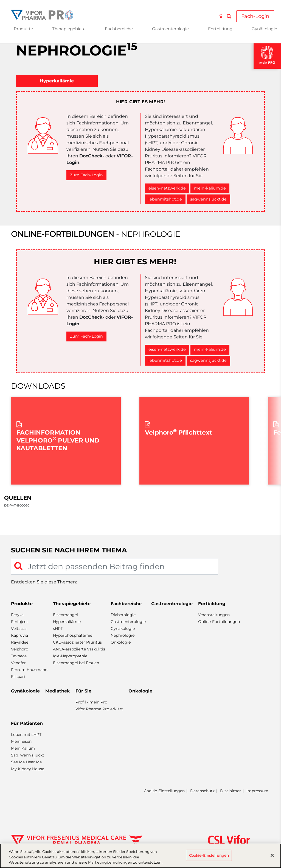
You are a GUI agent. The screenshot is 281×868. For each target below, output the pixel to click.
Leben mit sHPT (26, 735)
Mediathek (58, 691)
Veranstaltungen (214, 615)
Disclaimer (231, 791)
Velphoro (20, 649)
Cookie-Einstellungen (164, 791)
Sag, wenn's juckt (28, 755)
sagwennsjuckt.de (208, 199)
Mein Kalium (23, 748)
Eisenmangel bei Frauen (76, 663)
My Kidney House (28, 769)
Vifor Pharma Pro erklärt (99, 709)
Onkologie (121, 642)
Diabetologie (123, 615)
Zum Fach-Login (86, 175)
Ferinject (19, 622)
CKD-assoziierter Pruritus (77, 642)
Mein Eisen (21, 741)
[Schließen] (272, 855)
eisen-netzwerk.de (167, 188)
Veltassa (19, 628)
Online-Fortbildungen (219, 622)
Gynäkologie (123, 628)
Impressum (257, 791)
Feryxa (17, 615)
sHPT (58, 628)
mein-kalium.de (210, 188)
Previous (14, 441)
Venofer (18, 663)
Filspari (18, 677)
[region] (140, 856)
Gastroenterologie (170, 29)
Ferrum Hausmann (29, 670)
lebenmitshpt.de (165, 199)
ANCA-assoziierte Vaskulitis (79, 649)
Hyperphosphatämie (73, 635)
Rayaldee (20, 642)
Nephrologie (123, 635)
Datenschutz (202, 791)
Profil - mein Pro (91, 702)
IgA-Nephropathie (70, 656)
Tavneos (19, 656)
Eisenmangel (65, 615)
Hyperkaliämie (67, 622)
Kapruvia (19, 635)
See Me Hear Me (26, 762)
